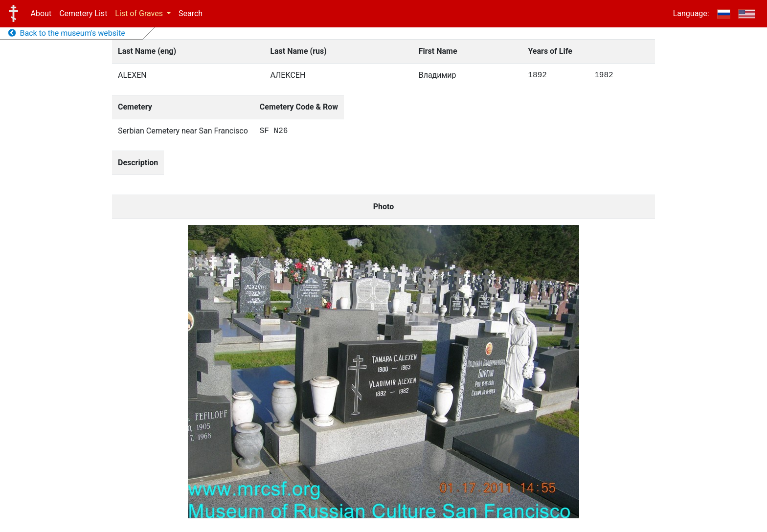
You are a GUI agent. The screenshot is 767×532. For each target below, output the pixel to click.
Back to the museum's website (67, 33)
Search (191, 13)
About (41, 13)
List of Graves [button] (140, 13)
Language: (691, 13)
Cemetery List (83, 13)
